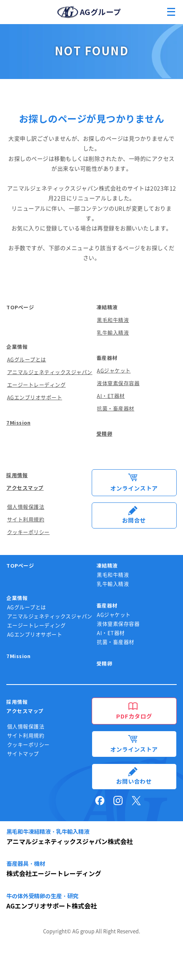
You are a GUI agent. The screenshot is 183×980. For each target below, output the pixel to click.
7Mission (18, 423)
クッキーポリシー (28, 532)
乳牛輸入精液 (113, 333)
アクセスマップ (25, 488)
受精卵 (105, 434)
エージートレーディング (37, 385)
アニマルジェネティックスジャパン (50, 372)
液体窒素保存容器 (118, 383)
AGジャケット (114, 371)
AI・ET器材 (111, 396)
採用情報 (17, 475)
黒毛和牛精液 (113, 320)
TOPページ (20, 308)
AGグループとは (27, 360)
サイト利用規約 (26, 520)
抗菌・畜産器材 (116, 409)
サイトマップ (23, 754)
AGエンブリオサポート (35, 398)
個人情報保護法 (26, 507)
